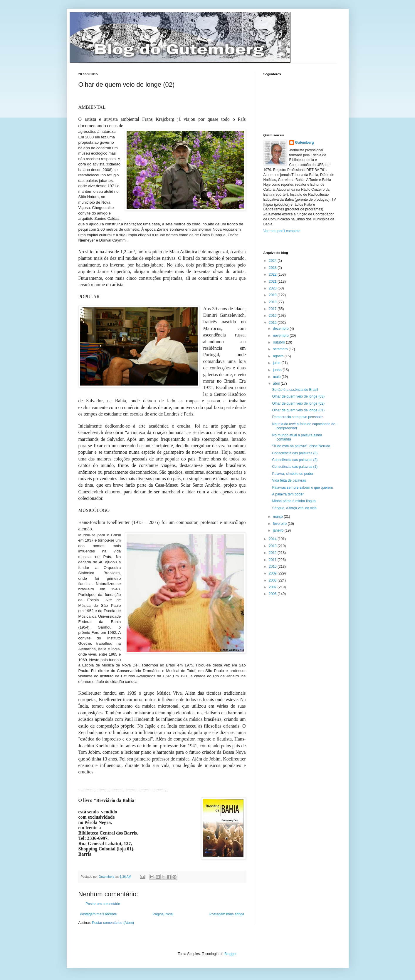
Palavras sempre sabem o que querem (302, 488)
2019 (273, 295)
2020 (273, 288)
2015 (273, 323)
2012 (273, 553)
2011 (273, 560)
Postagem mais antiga (227, 914)
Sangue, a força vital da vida (294, 508)
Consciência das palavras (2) (295, 460)
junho (278, 370)
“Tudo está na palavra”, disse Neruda (301, 446)
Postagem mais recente (98, 914)
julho (277, 363)
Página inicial (163, 914)
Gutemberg (305, 143)
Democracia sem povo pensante (297, 417)
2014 (273, 539)
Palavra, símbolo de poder (293, 474)
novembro (281, 336)
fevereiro (280, 524)
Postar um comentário (103, 904)
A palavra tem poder (288, 494)
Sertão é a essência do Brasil (295, 390)
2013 (273, 546)
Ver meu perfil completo (282, 231)
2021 (273, 282)
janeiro (279, 530)
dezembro (281, 329)
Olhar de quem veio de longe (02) (298, 403)
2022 (273, 274)
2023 (273, 268)
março (278, 517)
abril (277, 383)
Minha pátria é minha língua (294, 501)
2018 (273, 302)
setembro (281, 349)
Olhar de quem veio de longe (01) (298, 410)
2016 (273, 316)
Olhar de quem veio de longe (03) (298, 396)
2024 (273, 261)
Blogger (230, 954)
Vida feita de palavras (289, 480)
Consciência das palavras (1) (295, 467)
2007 (273, 587)
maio (277, 377)
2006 (273, 594)
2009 (273, 573)
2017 (273, 309)
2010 (273, 567)
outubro (279, 342)
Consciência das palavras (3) (295, 453)
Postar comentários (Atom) (113, 923)
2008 (273, 580)
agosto (279, 356)
